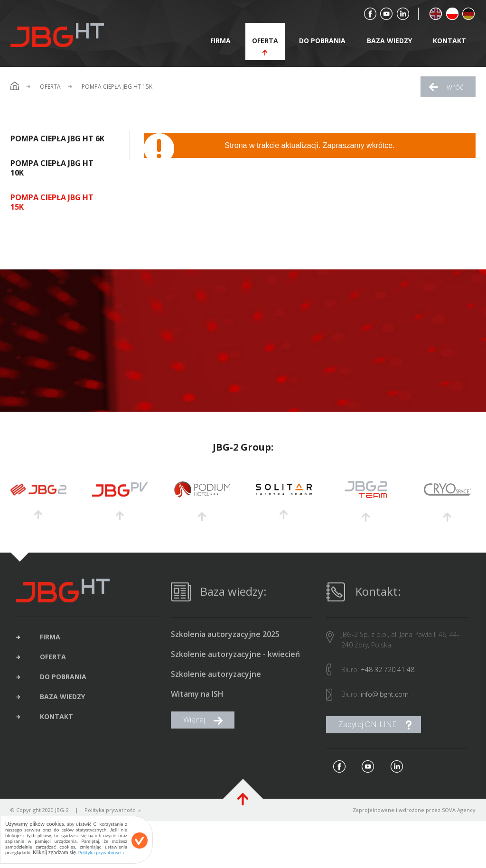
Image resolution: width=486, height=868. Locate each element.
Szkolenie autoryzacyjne (216, 680)
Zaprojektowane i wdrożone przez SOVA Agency (414, 816)
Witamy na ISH (197, 700)
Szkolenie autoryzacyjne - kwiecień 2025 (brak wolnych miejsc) (235, 660)
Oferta (50, 87)
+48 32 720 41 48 (388, 675)
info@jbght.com (385, 700)
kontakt (449, 41)
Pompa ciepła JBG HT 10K (52, 168)
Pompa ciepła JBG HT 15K (117, 87)
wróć (455, 87)
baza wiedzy (389, 41)
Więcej (194, 725)
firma (220, 41)
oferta (265, 41)
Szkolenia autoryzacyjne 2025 (225, 640)
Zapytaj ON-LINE (367, 730)
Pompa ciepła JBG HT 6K (57, 139)
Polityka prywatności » (102, 852)
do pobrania (322, 41)
